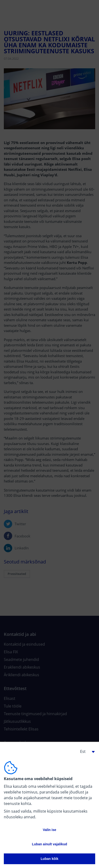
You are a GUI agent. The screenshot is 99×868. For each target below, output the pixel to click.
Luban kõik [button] (49, 859)
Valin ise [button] (49, 830)
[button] (86, 751)
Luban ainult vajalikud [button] (49, 844)
